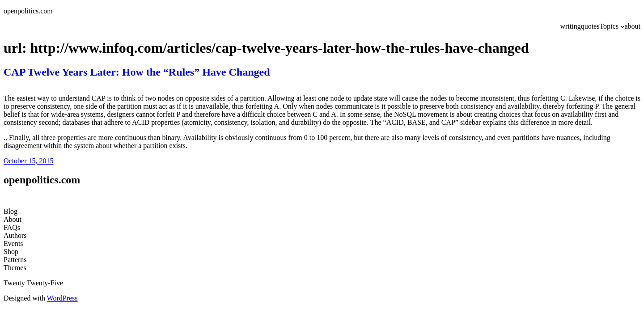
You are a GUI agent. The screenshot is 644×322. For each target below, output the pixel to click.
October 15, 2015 (29, 161)
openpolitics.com (28, 11)
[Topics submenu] (623, 26)
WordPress (62, 298)
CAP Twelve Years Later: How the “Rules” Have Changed (137, 72)
